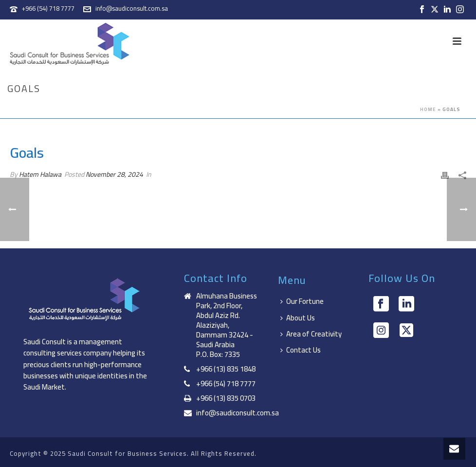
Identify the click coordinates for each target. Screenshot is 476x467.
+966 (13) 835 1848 (226, 369)
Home (428, 109)
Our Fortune (302, 301)
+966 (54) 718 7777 (48, 8)
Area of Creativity (311, 334)
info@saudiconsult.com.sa (132, 8)
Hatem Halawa (40, 174)
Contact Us (301, 350)
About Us (298, 318)
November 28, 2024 (114, 174)
